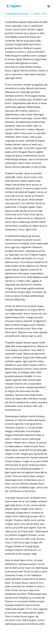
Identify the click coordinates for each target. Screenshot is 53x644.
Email (44, 14)
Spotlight (24, 14)
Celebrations (11, 14)
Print (36, 14)
